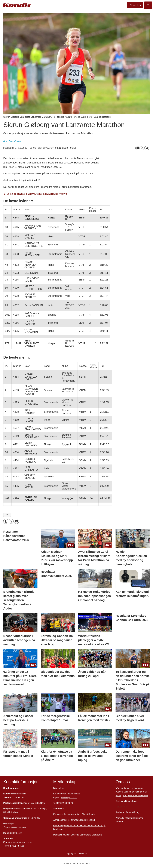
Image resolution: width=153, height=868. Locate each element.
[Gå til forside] (17, 5)
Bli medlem (135, 5)
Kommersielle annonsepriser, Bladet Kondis (74, 814)
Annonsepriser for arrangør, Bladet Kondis (73, 820)
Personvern (121, 807)
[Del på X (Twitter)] (142, 148)
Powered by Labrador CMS (77, 863)
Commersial (85, 835)
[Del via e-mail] (147, 148)
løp (7, 515)
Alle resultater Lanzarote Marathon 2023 (35, 194)
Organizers (97, 835)
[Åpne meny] (148, 5)
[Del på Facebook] (138, 148)
